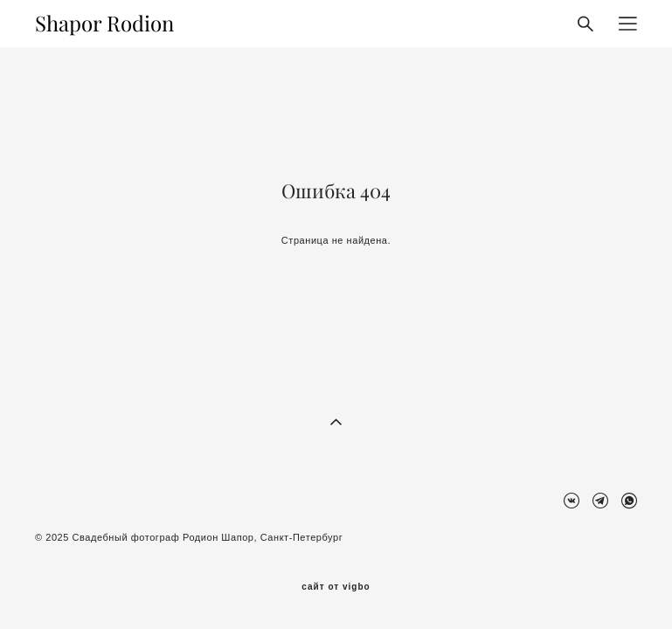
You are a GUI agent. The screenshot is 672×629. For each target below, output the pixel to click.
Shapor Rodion (104, 24)
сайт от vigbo (336, 587)
